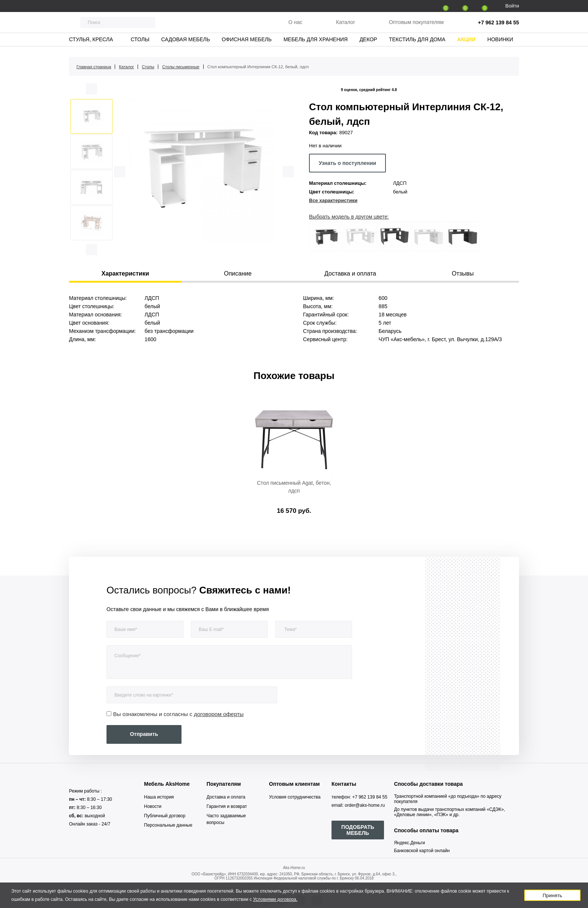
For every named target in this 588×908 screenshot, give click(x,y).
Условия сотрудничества (295, 797)
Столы (140, 47)
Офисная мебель (247, 47)
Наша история (159, 797)
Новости (153, 806)
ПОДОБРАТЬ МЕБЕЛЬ (358, 830)
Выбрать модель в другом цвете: (349, 217)
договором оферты (219, 714)
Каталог (346, 26)
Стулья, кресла (91, 47)
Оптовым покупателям (416, 26)
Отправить (144, 734)
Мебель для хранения (316, 47)
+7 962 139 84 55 (499, 26)
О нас (295, 26)
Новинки (500, 47)
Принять (552, 895)
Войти (512, 6)
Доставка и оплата (226, 797)
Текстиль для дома (417, 47)
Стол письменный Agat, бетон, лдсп (294, 487)
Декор (368, 47)
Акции (466, 47)
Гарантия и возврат (227, 806)
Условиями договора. (275, 899)
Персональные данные (168, 825)
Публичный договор (165, 816)
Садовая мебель (186, 47)
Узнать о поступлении (347, 163)
